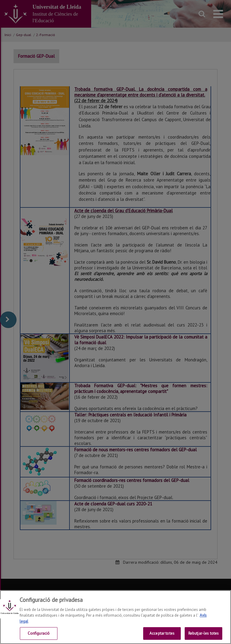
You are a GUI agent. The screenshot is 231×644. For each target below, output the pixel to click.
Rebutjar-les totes (203, 633)
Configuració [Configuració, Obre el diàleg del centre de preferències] (39, 633)
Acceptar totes (162, 633)
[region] (115, 617)
